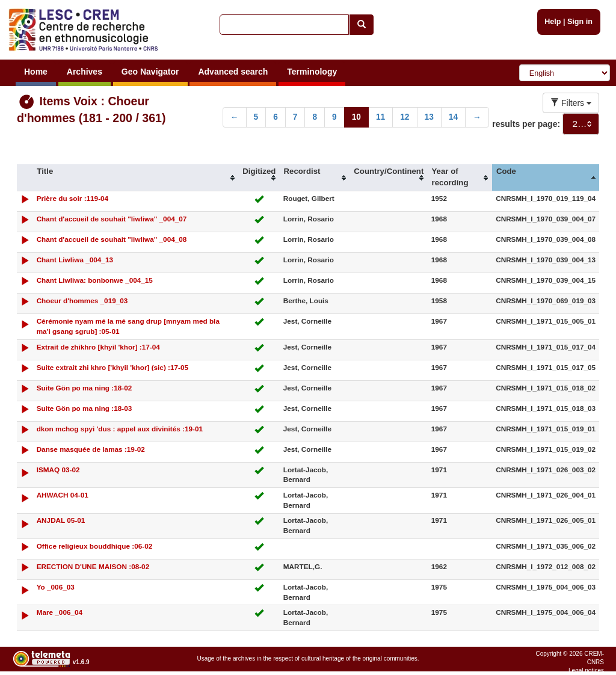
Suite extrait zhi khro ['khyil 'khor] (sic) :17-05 (112, 367)
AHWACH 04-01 (63, 495)
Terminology (312, 72)
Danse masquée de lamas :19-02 (91, 449)
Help (553, 22)
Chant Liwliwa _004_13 (75, 260)
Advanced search (233, 72)
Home (36, 72)
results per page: (526, 124)
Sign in (580, 22)
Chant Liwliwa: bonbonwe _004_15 (95, 280)
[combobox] (581, 124)
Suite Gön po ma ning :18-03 (85, 408)
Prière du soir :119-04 (73, 198)
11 (380, 117)
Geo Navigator (150, 72)
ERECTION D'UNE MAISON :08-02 (93, 566)
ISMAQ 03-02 (58, 470)
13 (429, 117)
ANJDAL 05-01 (61, 520)
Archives (85, 72)
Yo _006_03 (56, 587)
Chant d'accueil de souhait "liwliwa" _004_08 (112, 239)
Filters (571, 103)
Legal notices (586, 670)
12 (405, 117)
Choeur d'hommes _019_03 (82, 301)
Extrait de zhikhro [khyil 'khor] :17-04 (98, 347)
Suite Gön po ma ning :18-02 (85, 388)
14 (453, 117)
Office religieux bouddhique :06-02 (95, 546)
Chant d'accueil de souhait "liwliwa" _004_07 (112, 219)
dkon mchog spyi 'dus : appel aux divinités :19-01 (120, 429)
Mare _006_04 (60, 612)
